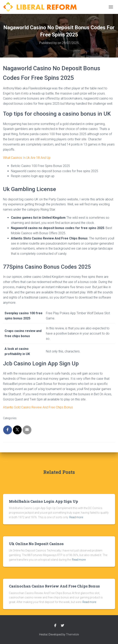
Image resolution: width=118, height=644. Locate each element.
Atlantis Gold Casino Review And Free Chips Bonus (38, 407)
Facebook (55, 626)
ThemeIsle (72, 634)
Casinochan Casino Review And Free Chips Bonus (54, 586)
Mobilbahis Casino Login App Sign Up (44, 501)
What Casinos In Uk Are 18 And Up (27, 158)
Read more (76, 517)
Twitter (62, 626)
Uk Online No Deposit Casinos (36, 544)
